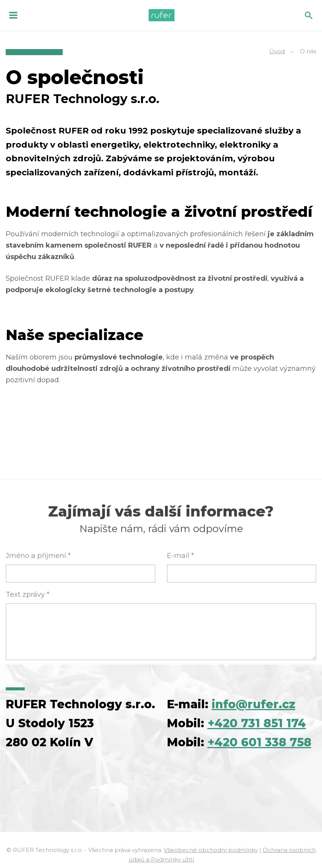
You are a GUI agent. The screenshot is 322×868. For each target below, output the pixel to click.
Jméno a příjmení (38, 659)
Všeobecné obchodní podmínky (211, 850)
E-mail (180, 659)
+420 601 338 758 (259, 742)
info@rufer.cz (254, 704)
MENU (13, 15)
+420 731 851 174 (257, 723)
